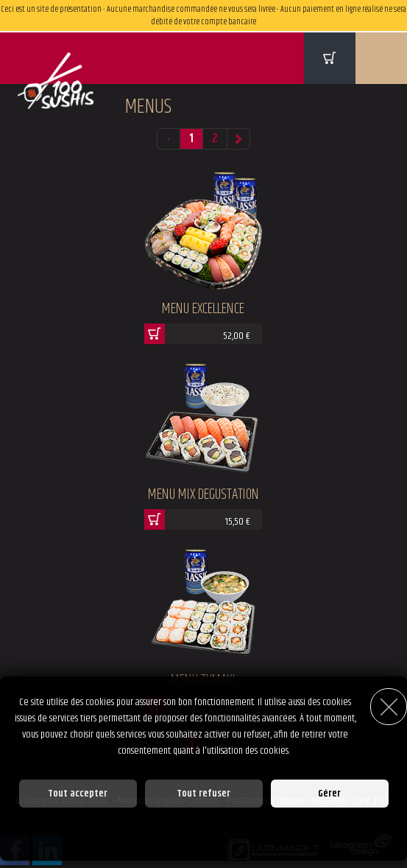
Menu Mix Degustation (203, 495)
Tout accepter (78, 794)
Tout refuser (203, 794)
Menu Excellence (203, 309)
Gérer (329, 794)
